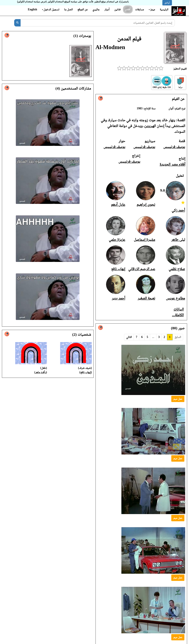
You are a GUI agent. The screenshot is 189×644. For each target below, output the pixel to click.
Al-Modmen (110, 47)
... (153, 337)
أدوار (107, 9)
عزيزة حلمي (117, 239)
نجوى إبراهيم (146, 204)
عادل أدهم (118, 204)
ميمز (152, 9)
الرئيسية (164, 9)
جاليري (96, 9)
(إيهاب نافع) (86, 372)
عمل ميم (178, 399)
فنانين (117, 9)
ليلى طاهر (178, 239)
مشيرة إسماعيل (144, 239)
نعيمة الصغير (146, 298)
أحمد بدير (119, 298)
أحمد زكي (178, 210)
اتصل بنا (68, 9)
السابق (178, 337)
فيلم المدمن (129, 39)
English (32, 9)
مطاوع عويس (175, 298)
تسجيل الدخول (51, 9)
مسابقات (139, 9)
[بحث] (17, 23)
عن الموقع (83, 9)
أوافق (167, 3)
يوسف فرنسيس (174, 147)
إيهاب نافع (118, 269)
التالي (129, 337)
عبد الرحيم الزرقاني (142, 269)
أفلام (128, 9)
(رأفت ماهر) (41, 372)
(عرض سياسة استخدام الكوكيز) (32, 2)
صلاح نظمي (177, 269)
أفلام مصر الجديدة (172, 164)
